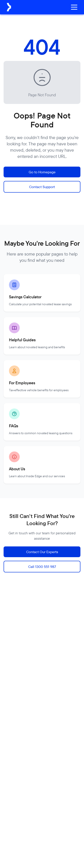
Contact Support (42, 187)
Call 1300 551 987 (42, 567)
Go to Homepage (42, 172)
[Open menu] (74, 7)
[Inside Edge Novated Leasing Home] (9, 7)
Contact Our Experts (42, 552)
